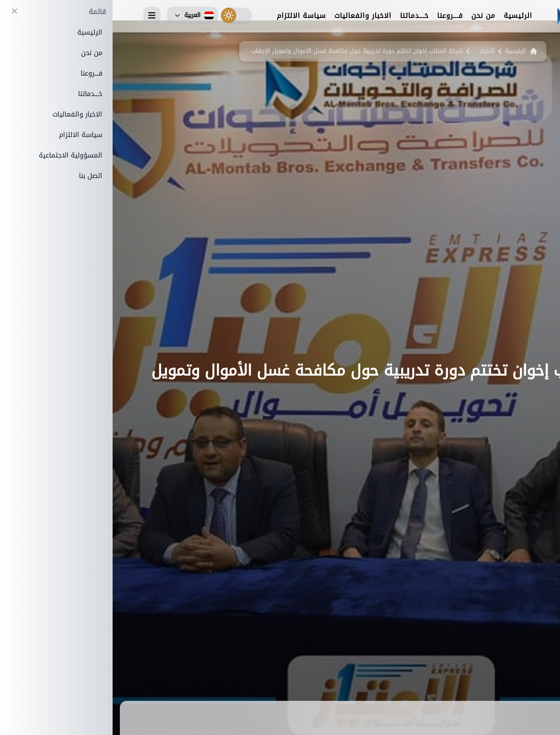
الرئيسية (405, 16)
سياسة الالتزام (189, 16)
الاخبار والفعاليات (250, 16)
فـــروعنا (337, 16)
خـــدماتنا (302, 16)
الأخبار (375, 51)
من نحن (371, 16)
